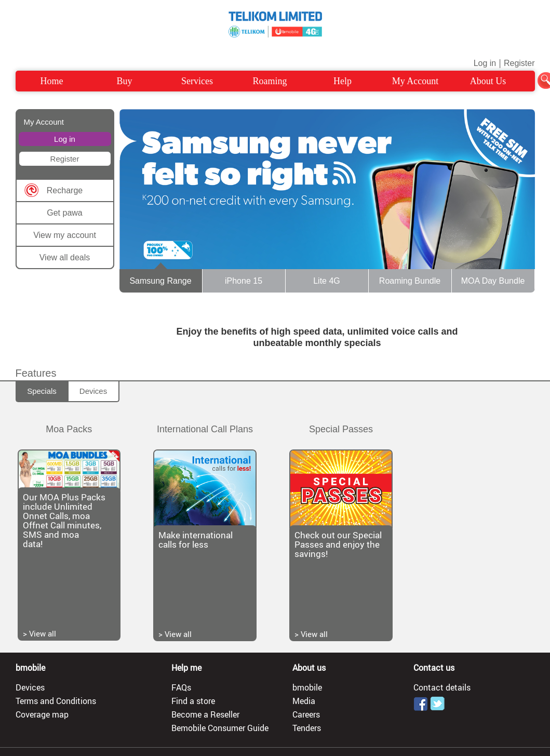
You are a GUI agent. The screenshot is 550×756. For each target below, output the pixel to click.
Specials (42, 391)
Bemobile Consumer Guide (220, 728)
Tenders (307, 728)
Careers (306, 714)
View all (43, 633)
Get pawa (64, 213)
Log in (485, 63)
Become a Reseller (205, 714)
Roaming (270, 81)
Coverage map (42, 714)
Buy (124, 81)
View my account (65, 235)
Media (304, 701)
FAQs (181, 687)
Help (343, 81)
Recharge (65, 190)
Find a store (193, 701)
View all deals (65, 257)
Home (52, 81)
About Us (488, 81)
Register (519, 63)
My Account (415, 81)
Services (197, 81)
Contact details (442, 687)
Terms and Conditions (56, 701)
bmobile (307, 687)
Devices (93, 391)
